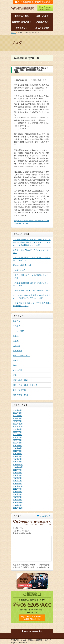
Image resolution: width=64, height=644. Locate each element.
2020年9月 (17, 429)
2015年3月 (17, 494)
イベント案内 (19, 331)
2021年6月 (17, 421)
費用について (22, 28)
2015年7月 (17, 489)
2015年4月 (17, 492)
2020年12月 (18, 424)
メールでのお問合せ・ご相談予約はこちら (34, 2)
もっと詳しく (45, 516)
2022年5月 (17, 416)
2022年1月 (17, 419)
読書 (15, 375)
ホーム (13, 33)
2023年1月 (17, 413)
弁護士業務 (18, 351)
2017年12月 (18, 465)
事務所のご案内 (22, 16)
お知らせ (17, 321)
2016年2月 (17, 481)
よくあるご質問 (42, 28)
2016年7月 (17, 475)
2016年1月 (17, 484)
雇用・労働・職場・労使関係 (25, 385)
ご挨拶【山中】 (20, 270)
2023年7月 (17, 410)
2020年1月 (17, 443)
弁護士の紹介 (42, 16)
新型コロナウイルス (21, 356)
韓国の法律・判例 (20, 395)
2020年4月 (17, 440)
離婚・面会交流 (20, 390)
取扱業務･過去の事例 (22, 22)
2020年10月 (18, 427)
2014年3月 (17, 505)
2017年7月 (17, 470)
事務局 (16, 336)
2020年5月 (17, 438)
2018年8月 (17, 456)
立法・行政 (18, 370)
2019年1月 (17, 454)
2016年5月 (17, 478)
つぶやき (17, 326)
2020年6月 (17, 435)
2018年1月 (17, 462)
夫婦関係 (17, 346)
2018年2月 (17, 459)
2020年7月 (17, 432)
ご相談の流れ (42, 22)
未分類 (16, 361)
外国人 (16, 341)
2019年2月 (17, 451)
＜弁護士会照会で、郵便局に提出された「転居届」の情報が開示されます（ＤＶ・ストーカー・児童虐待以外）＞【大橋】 (32, 242)
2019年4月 (17, 448)
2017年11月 (18, 467)
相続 (15, 365)
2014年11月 (18, 503)
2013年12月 (18, 508)
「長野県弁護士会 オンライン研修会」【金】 (32, 291)
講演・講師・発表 (20, 380)
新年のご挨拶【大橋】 (22, 265)
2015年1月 (17, 500)
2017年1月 (17, 473)
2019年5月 (17, 446)
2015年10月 (18, 486)
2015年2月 (17, 497)
